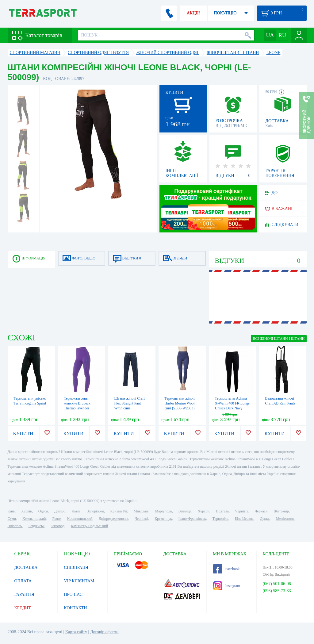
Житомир (281, 511)
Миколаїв (141, 511)
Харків (27, 511)
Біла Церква (244, 519)
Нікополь (15, 526)
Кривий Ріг (119, 511)
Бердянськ (36, 526)
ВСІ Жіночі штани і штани (279, 339)
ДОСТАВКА (26, 567)
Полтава (222, 511)
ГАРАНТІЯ (24, 594)
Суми (12, 519)
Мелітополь (285, 519)
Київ (11, 511)
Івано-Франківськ (192, 519)
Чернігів (242, 511)
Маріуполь (164, 511)
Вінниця (185, 511)
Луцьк (265, 519)
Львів (76, 511)
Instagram (227, 586)
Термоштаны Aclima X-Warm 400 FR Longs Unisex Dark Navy (232, 403)
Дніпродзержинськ (113, 519)
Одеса (43, 511)
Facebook (226, 569)
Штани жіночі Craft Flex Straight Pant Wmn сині (130, 403)
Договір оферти (104, 632)
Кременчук (163, 519)
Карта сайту (76, 632)
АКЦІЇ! (193, 13)
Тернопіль (220, 519)
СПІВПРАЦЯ (76, 567)
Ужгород (58, 526)
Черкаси (261, 511)
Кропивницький (80, 519)
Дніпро (60, 511)
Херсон (204, 511)
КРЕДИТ (23, 608)
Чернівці (141, 519)
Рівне (57, 519)
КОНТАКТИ (76, 608)
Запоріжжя (95, 511)
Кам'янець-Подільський (89, 526)
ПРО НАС (73, 594)
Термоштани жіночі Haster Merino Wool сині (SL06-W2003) (180, 403)
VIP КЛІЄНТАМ (79, 581)
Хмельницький (34, 519)
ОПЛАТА (23, 581)
